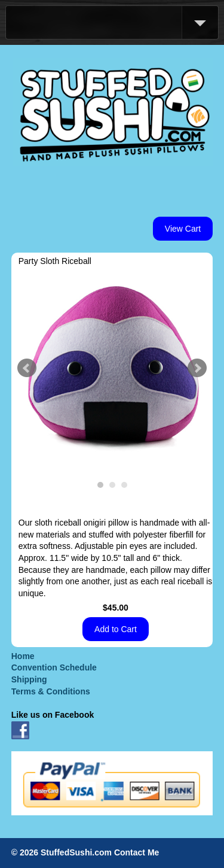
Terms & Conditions (51, 691)
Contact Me (136, 852)
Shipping (29, 679)
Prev (27, 368)
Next (197, 368)
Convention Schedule (54, 667)
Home (23, 656)
